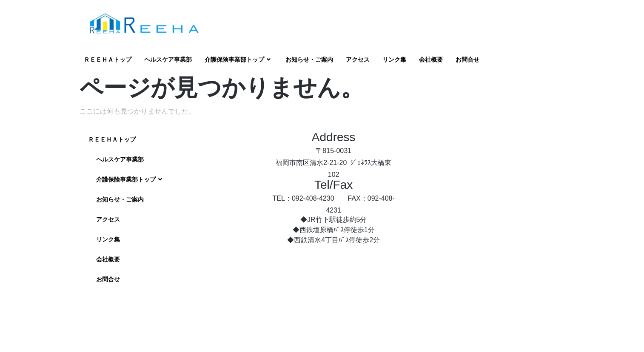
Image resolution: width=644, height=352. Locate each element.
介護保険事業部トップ (239, 60)
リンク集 (394, 60)
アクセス (358, 60)
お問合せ (467, 60)
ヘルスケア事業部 (168, 60)
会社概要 (431, 60)
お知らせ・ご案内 (309, 60)
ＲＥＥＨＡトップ (108, 60)
